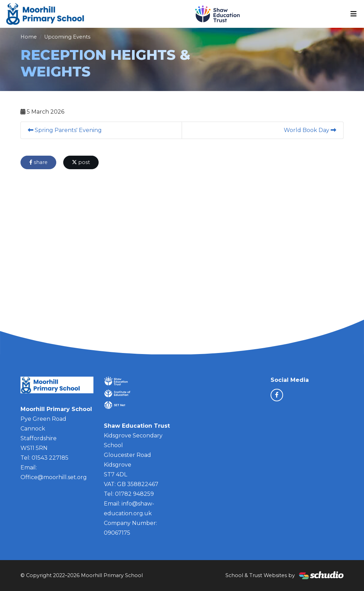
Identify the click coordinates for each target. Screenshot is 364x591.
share (38, 162)
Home (29, 37)
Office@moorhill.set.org (54, 477)
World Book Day (310, 130)
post (81, 162)
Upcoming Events (67, 37)
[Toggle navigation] (354, 14)
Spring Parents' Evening (65, 130)
